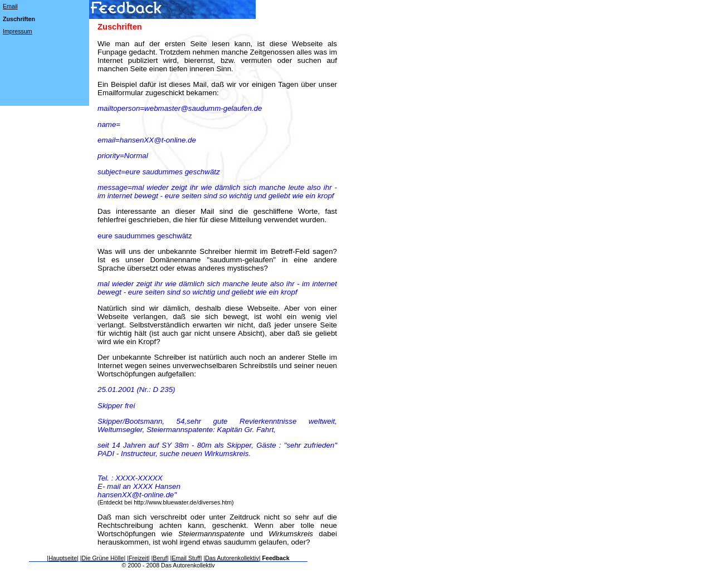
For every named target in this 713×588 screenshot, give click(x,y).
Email (10, 6)
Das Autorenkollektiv (232, 558)
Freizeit (138, 558)
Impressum (18, 31)
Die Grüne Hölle (103, 558)
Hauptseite (63, 558)
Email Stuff (186, 558)
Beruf (160, 558)
